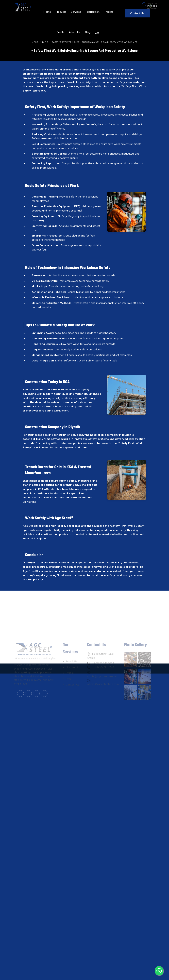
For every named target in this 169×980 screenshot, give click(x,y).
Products (61, 12)
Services (76, 12)
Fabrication (93, 12)
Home (47, 12)
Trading (109, 12)
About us (75, 32)
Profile (60, 32)
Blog (88, 32)
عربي (98, 32)
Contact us (137, 13)
